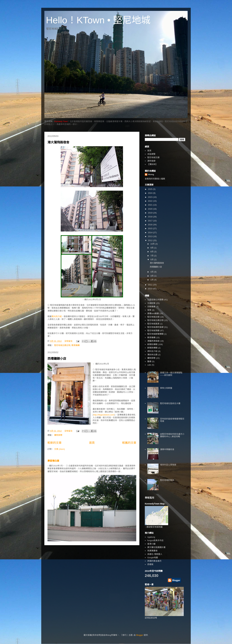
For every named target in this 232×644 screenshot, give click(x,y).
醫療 (149, 361)
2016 (150, 225)
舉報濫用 (149, 498)
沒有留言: (69, 341)
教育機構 (76, 345)
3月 (152, 276)
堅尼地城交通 (153, 157)
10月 (153, 244)
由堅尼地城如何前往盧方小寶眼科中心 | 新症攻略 (172, 435)
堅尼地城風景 (153, 324)
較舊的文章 (129, 443)
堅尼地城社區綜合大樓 (170, 403)
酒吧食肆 (151, 161)
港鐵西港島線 (153, 341)
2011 (150, 285)
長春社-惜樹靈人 (155, 554)
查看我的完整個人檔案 (155, 179)
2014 (150, 233)
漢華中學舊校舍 (167, 449)
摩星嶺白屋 (53, 461)
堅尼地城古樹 (153, 317)
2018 (150, 217)
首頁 (92, 443)
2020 (150, 209)
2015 (150, 228)
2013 (150, 236)
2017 (150, 221)
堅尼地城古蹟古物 (62, 345)
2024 (150, 193)
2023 (150, 197)
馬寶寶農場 (152, 551)
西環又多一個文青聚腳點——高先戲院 (171, 374)
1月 (152, 280)
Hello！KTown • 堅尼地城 (98, 20)
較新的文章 (54, 443)
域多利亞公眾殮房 (168, 465)
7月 (152, 256)
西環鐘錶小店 (57, 359)
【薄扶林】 (152, 164)
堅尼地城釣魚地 (167, 480)
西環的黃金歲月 (154, 561)
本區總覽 (151, 154)
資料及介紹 (152, 351)
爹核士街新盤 (166, 388)
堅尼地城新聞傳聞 (155, 334)
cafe (149, 365)
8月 (152, 252)
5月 (152, 260)
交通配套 (151, 303)
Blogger (140, 635)
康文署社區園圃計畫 (156, 547)
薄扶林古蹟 (152, 355)
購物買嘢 (58, 435)
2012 (150, 240)
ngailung (151, 537)
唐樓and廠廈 (153, 313)
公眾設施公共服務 (155, 300)
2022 (150, 201)
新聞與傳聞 (152, 348)
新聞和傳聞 (152, 344)
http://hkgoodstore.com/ (104, 415)
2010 (150, 289)
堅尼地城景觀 (153, 331)
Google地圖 (153, 558)
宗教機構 (151, 307)
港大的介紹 (57, 316)
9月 (152, 248)
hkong (151, 174)
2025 (150, 189)
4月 (152, 272)
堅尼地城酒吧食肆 (155, 327)
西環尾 (150, 564)
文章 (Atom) (60, 449)
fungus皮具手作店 (155, 540)
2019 (150, 213)
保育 (149, 310)
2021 (150, 205)
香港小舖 (151, 544)
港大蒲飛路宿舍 (58, 142)
